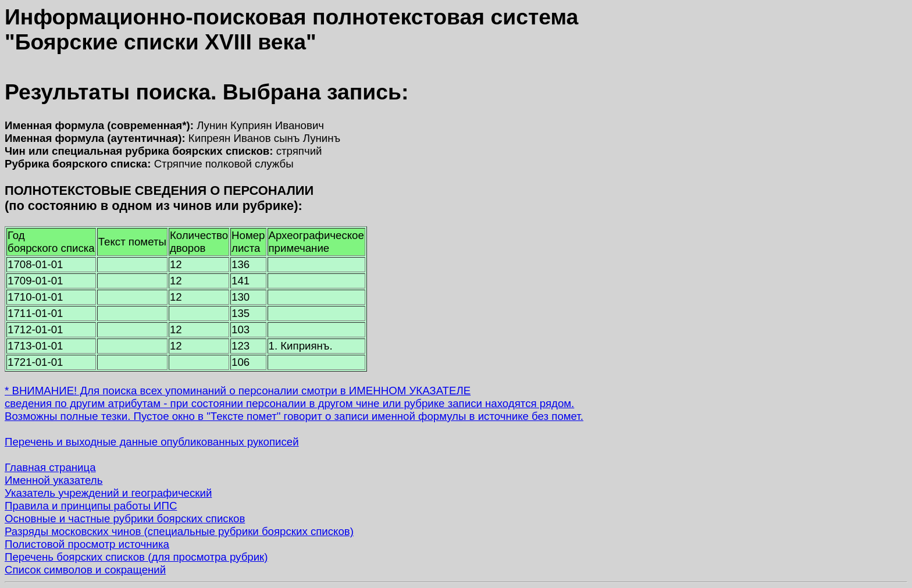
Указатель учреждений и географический (108, 493)
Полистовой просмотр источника (87, 544)
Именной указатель (54, 480)
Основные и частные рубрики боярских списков (125, 518)
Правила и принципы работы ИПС (91, 506)
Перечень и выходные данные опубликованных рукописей (152, 442)
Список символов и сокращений (85, 570)
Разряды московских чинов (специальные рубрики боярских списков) (179, 531)
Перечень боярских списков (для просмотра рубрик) (136, 557)
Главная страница (50, 467)
